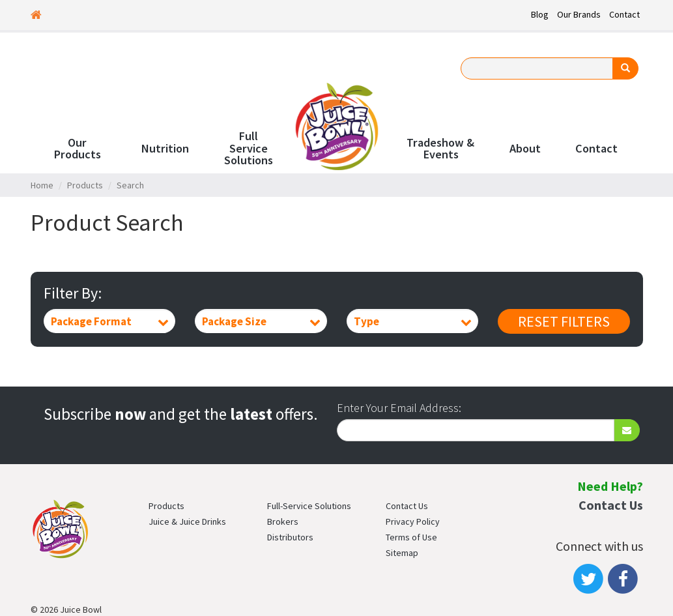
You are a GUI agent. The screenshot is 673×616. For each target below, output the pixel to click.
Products (85, 185)
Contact (624, 14)
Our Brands (579, 14)
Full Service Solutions (249, 148)
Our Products (77, 149)
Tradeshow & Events (440, 149)
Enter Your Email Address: (399, 408)
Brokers (283, 521)
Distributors (290, 537)
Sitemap (402, 553)
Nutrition (165, 149)
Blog (540, 14)
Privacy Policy (413, 521)
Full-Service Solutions (309, 506)
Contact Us (407, 506)
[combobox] (110, 321)
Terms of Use (411, 537)
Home (42, 185)
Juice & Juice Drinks (187, 521)
